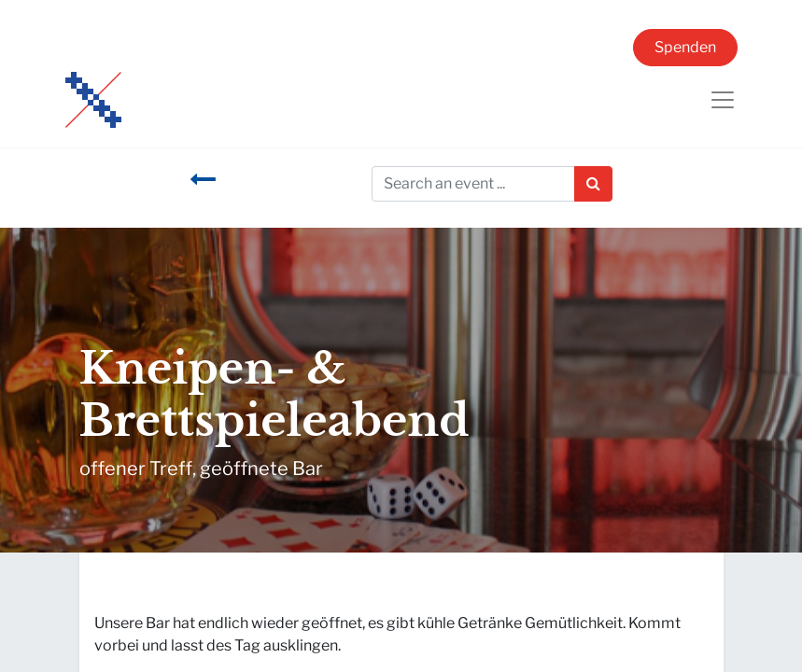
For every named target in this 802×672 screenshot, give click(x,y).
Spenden (685, 47)
